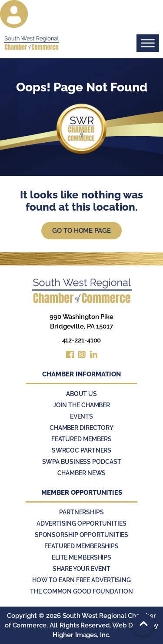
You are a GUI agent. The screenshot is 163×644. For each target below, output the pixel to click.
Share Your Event (81, 569)
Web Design (131, 625)
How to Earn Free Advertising (81, 580)
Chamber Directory (81, 428)
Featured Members (81, 439)
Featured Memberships (81, 546)
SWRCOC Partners (82, 450)
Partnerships (81, 512)
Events (81, 416)
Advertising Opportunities (81, 523)
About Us (81, 394)
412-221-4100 (82, 340)
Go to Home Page (81, 231)
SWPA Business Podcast (82, 462)
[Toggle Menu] (148, 43)
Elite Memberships (81, 557)
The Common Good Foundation (81, 591)
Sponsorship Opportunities (82, 535)
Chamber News (82, 473)
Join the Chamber (81, 405)
